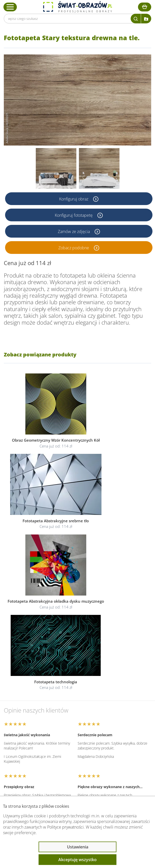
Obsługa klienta (26, 732)
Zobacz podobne (74, 248)
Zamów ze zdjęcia (74, 231)
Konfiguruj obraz (74, 199)
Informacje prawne (30, 745)
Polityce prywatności (65, 827)
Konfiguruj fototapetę (74, 215)
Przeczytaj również (29, 759)
